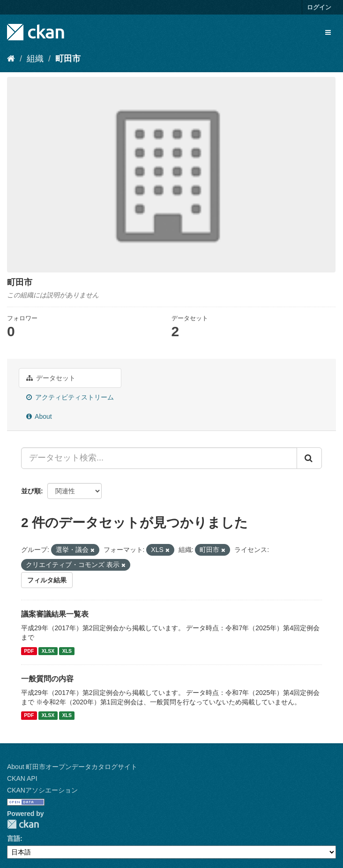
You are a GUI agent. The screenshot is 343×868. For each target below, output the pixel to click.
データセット (51, 378)
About (39, 416)
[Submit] (309, 458)
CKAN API (22, 778)
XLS (67, 651)
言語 (14, 838)
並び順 (31, 491)
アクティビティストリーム (70, 397)
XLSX (48, 651)
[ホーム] (11, 59)
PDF (29, 651)
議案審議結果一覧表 (55, 614)
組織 (35, 59)
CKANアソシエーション (42, 790)
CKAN (23, 824)
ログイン (319, 7)
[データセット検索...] (159, 458)
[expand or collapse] (328, 32)
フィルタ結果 (47, 580)
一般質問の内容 (47, 679)
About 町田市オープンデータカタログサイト (72, 767)
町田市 (68, 59)
